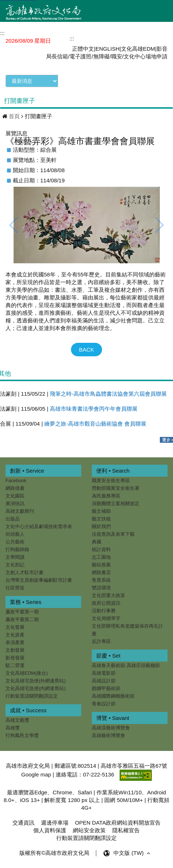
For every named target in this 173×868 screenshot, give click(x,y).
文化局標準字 (106, 618)
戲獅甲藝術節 (106, 688)
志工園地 (101, 557)
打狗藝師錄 (17, 549)
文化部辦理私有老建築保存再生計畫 (127, 630)
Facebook (16, 480)
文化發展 (15, 627)
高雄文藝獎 (17, 720)
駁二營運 (15, 665)
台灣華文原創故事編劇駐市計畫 (39, 580)
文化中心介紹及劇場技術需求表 (39, 526)
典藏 (96, 542)
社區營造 (15, 588)
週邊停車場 (55, 823)
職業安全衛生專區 (110, 480)
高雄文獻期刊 (20, 511)
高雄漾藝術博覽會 (110, 728)
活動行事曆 (103, 611)
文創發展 (15, 650)
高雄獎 (13, 728)
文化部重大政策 (108, 595)
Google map (36, 775)
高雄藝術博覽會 (108, 735)
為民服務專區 (106, 496)
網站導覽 (89, 38)
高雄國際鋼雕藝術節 (113, 696)
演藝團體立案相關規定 (115, 503)
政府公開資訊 (106, 603)
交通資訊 (23, 823)
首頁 (14, 116)
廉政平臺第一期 (22, 612)
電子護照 (80, 56)
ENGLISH (108, 49)
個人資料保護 (50, 830)
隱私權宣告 (126, 830)
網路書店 (101, 572)
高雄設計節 (103, 681)
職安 (117, 56)
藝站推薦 (101, 565)
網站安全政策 (89, 830)
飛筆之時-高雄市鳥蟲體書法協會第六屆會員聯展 (108, 394)
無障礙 (101, 56)
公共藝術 (15, 542)
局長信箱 (57, 56)
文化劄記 (15, 565)
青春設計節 (103, 704)
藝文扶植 (101, 519)
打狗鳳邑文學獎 (22, 735)
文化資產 (15, 635)
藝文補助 (101, 511)
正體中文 (83, 49)
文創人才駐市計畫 (25, 572)
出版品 (13, 519)
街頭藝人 (15, 534)
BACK (86, 350)
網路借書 (15, 488)
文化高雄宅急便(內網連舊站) (36, 688)
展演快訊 (15, 503)
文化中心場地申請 (146, 56)
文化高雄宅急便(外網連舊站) (36, 681)
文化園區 (15, 496)
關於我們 (101, 526)
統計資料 (101, 549)
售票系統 (101, 580)
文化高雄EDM (138, 49)
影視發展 (15, 658)
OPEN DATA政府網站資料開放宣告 (118, 823)
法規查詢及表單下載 (113, 534)
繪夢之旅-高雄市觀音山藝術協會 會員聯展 (95, 424)
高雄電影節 (103, 673)
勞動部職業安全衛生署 (115, 488)
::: (72, 38)
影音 (162, 49)
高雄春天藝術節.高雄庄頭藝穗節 (125, 665)
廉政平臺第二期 (22, 619)
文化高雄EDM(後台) (27, 673)
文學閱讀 (15, 557)
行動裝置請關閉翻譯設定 (32, 696)
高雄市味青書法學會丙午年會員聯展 (94, 409)
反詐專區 (101, 641)
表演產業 (15, 642)
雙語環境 (101, 588)
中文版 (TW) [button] (133, 853)
